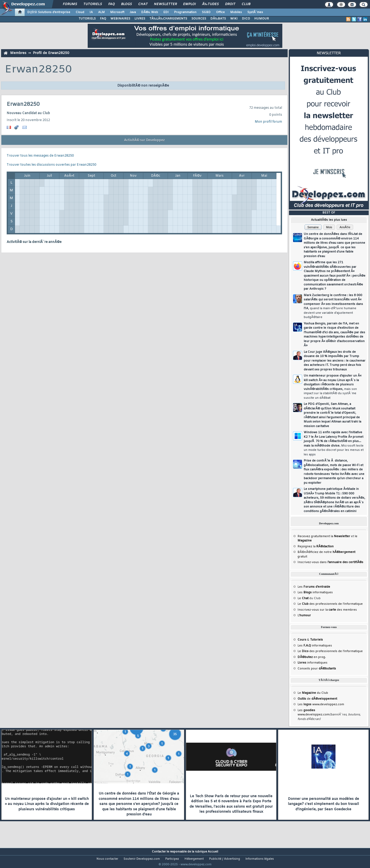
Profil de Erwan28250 (51, 53)
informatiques (313, 663)
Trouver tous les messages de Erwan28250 (40, 156)
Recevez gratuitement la (324, 536)
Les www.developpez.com (321, 704)
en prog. (312, 657)
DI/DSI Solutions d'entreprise (49, 12)
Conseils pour (317, 669)
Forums (70, 4)
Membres (18, 53)
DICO (246, 19)
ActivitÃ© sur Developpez (144, 140)
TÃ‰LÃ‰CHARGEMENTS (168, 19)
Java (133, 12)
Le (303, 598)
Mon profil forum (268, 122)
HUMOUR (262, 19)
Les (314, 587)
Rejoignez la (316, 547)
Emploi (189, 4)
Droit (230, 4)
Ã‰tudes (210, 4)
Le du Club (313, 693)
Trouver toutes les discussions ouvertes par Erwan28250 (51, 165)
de (317, 699)
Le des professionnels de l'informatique (330, 604)
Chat (143, 4)
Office (220, 12)
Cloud (80, 12)
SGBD (206, 12)
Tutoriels (93, 4)
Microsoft (117, 12)
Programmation (185, 12)
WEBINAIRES (120, 19)
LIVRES (140, 19)
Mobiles (236, 12)
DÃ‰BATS (218, 19)
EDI (166, 12)
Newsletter (165, 4)
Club (246, 4)
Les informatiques (315, 592)
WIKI (234, 19)
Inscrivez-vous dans (330, 562)
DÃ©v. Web (150, 12)
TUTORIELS (87, 19)
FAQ (111, 4)
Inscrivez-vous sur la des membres (327, 610)
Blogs (126, 4)
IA (91, 12)
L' (304, 615)
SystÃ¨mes (255, 12)
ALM (101, 12)
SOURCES (199, 19)
